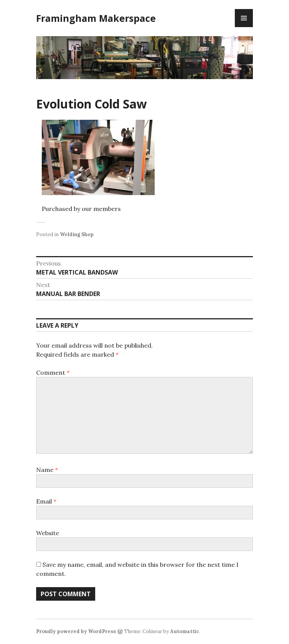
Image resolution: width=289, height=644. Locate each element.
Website (48, 533)
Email (46, 501)
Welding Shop (77, 234)
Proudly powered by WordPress (76, 631)
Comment (53, 372)
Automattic (185, 631)
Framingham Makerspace (96, 18)
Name (47, 470)
